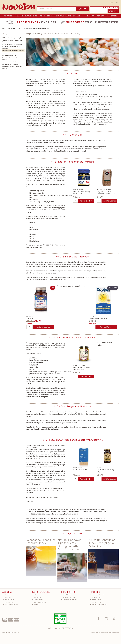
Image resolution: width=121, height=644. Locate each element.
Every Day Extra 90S (98, 318)
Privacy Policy (37, 600)
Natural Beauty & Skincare (68, 16)
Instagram (42, 514)
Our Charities (8, 602)
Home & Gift (88, 16)
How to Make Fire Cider (10, 53)
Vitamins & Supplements (26, 16)
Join (117, 3)
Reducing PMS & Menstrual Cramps (11, 59)
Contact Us (36, 597)
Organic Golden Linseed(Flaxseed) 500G (107, 193)
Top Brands (102, 16)
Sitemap (35, 604)
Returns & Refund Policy (69, 600)
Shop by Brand (95, 600)
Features (8, 16)
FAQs (34, 595)
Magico (98, 633)
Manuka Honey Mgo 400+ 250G (82, 193)
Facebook (31, 514)
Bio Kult (77, 262)
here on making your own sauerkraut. (45, 393)
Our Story (7, 595)
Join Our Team (8, 600)
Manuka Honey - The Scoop (11, 64)
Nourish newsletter (71, 514)
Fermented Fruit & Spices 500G (81, 368)
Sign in (112, 3)
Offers (114, 16)
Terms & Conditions (39, 602)
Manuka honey (34, 241)
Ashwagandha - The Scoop (11, 62)
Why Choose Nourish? (11, 604)
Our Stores (7, 597)
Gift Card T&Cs (95, 602)
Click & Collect (66, 595)
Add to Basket (86, 201)
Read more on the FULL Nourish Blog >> (12, 67)
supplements (40, 512)
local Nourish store (56, 510)
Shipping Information (69, 597)
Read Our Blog (95, 597)
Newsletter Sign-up (97, 595)
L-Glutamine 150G (81, 470)
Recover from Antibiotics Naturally (13, 51)
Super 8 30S (32, 318)
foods (31, 512)
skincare (54, 512)
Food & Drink (46, 16)
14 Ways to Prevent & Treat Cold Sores (12, 41)
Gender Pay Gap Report (98, 604)
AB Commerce (114, 633)
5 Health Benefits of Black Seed (12, 44)
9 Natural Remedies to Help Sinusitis (11, 47)
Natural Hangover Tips (9, 55)
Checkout (113, 11)
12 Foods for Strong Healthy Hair (13, 38)
